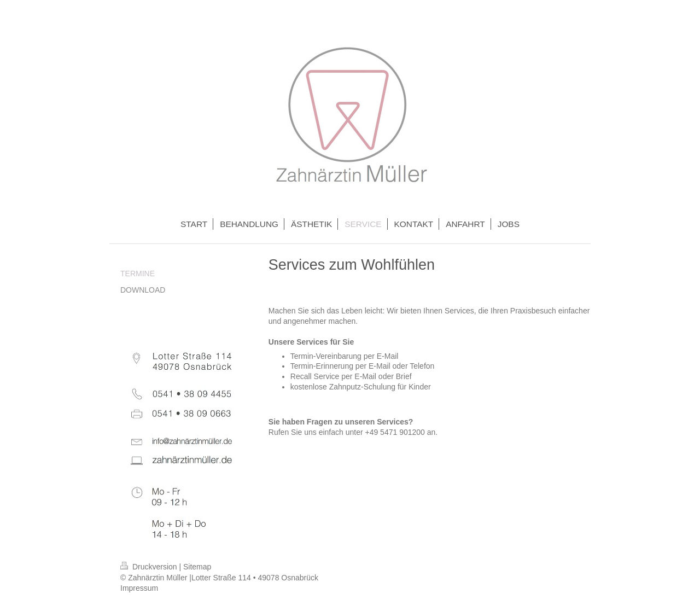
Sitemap (197, 567)
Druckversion (150, 567)
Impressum (139, 588)
